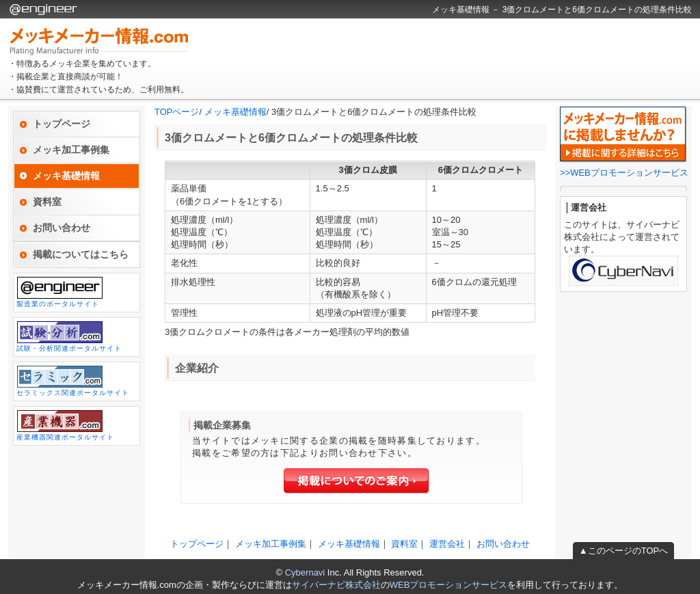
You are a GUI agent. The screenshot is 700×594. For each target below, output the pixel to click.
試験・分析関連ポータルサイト (69, 336)
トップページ (62, 124)
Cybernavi (305, 572)
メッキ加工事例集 (71, 150)
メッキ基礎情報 (235, 112)
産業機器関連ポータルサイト (65, 425)
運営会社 (447, 544)
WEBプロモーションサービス (449, 585)
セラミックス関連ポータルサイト (73, 381)
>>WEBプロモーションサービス (624, 173)
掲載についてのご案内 (357, 481)
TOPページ (177, 112)
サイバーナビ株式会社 (336, 585)
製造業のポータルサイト (60, 292)
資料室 (47, 202)
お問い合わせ (62, 228)
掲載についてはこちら (81, 254)
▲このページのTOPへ (623, 551)
